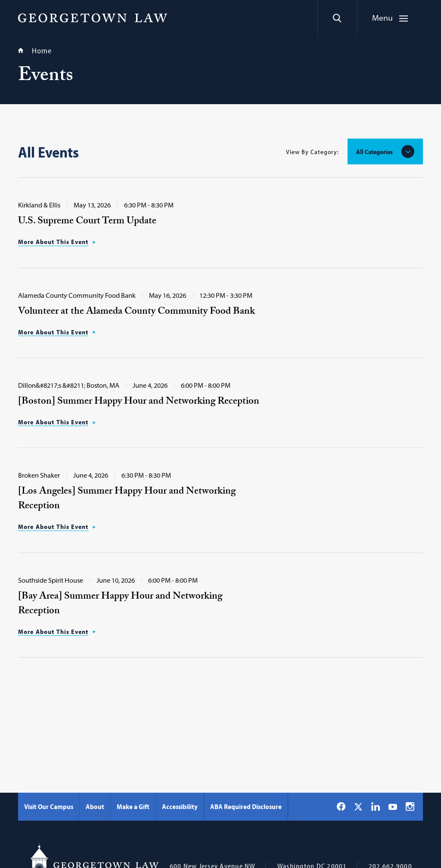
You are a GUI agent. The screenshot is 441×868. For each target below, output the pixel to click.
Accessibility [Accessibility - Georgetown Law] (180, 806)
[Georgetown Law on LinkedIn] (376, 806)
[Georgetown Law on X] (358, 807)
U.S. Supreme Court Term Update (87, 222)
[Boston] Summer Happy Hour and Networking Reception (139, 402)
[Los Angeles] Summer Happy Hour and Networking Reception (127, 499)
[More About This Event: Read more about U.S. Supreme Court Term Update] (57, 242)
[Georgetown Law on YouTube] (393, 806)
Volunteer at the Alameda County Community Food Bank (137, 312)
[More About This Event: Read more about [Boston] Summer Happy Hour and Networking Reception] (57, 422)
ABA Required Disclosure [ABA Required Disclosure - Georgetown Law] (246, 806)
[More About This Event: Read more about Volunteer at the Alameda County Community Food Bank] (57, 332)
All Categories (374, 152)
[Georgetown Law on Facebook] (341, 806)
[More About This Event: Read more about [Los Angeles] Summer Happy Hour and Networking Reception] (57, 527)
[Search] (337, 18)
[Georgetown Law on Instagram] (410, 806)
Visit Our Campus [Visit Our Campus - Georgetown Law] (49, 806)
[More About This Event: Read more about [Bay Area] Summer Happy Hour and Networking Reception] (57, 632)
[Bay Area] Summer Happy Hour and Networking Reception (120, 604)
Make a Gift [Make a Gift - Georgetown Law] (133, 806)
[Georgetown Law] (93, 18)
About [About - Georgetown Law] (95, 806)
